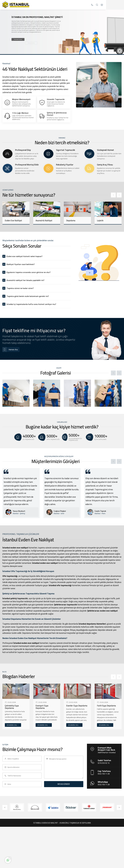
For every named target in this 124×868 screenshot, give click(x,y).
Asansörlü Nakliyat (44, 221)
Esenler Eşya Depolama (77, 706)
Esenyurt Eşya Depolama (42, 707)
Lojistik (100, 221)
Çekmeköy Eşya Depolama (12, 707)
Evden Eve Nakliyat (13, 221)
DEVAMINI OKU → (13, 725)
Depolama (71, 221)
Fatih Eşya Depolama (106, 706)
